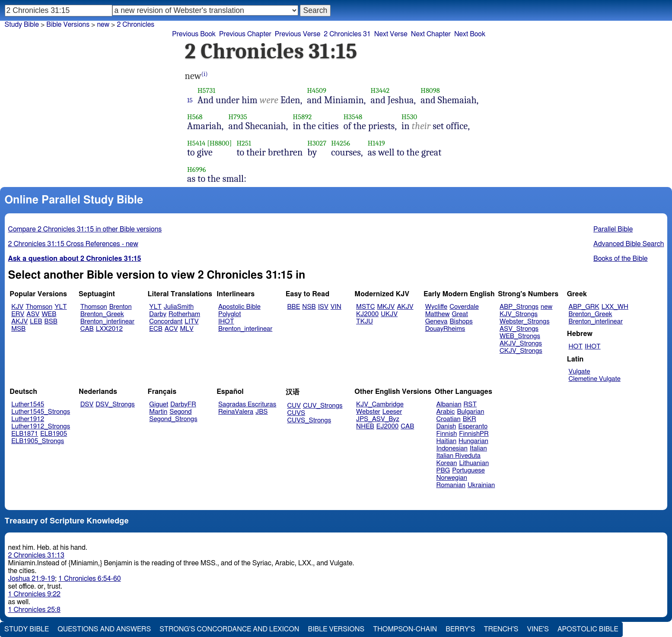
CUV (294, 406)
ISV (323, 307)
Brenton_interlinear (107, 322)
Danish (446, 426)
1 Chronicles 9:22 (34, 594)
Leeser (392, 412)
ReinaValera (236, 412)
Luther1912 (28, 419)
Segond (180, 412)
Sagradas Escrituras (247, 404)
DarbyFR (183, 404)
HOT (576, 347)
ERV (18, 314)
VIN (336, 307)
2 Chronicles (135, 25)
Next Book (470, 34)
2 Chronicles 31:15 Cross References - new (73, 244)
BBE (294, 307)
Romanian (451, 485)
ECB (156, 329)
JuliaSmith (179, 307)
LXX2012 (109, 329)
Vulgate (580, 372)
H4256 (341, 143)
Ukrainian (481, 485)
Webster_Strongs (525, 322)
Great (460, 314)
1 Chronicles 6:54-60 (90, 579)
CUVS (296, 413)
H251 (244, 143)
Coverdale (464, 307)
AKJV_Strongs (521, 344)
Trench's (501, 629)
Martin (158, 412)
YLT (61, 307)
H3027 (317, 143)
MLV (186, 329)
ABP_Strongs (519, 307)
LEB (36, 322)
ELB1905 (54, 434)
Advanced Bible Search (629, 244)
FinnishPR (474, 434)
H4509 (317, 90)
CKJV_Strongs (521, 351)
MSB (18, 329)
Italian (478, 448)
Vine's (538, 629)
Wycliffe (436, 307)
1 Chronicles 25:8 (34, 610)
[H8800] (219, 143)
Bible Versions (68, 25)
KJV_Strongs (519, 314)
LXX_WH (615, 307)
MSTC (365, 307)
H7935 (238, 117)
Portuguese (468, 471)
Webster (368, 412)
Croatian (449, 419)
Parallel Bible (613, 229)
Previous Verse (298, 34)
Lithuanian (474, 463)
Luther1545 (28, 404)
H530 (409, 117)
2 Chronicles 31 (347, 34)
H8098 (430, 90)
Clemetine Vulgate (595, 379)
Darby (158, 314)
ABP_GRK (584, 307)
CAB (87, 329)
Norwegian (452, 478)
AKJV (19, 322)
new (546, 307)
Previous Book (194, 34)
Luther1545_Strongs (41, 412)
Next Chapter (431, 34)
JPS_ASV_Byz (378, 419)
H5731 (206, 90)
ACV (171, 329)
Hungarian (473, 441)
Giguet (159, 404)
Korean (447, 463)
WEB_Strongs (520, 336)
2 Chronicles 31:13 (36, 555)
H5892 (303, 117)
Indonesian (452, 448)
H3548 (353, 117)
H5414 (196, 143)
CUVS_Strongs (309, 420)
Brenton (121, 307)
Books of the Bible (621, 259)
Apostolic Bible (588, 629)
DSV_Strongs (115, 404)
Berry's (460, 629)
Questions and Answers (104, 629)
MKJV (386, 307)
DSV (87, 404)
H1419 (376, 143)
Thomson (39, 307)
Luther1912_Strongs (41, 426)
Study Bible (22, 25)
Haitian (447, 441)
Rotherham (184, 314)
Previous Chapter (245, 34)
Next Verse (391, 34)
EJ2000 (387, 426)
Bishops (461, 322)
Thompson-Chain (405, 629)
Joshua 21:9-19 (32, 579)
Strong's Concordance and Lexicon (229, 629)
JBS (261, 412)
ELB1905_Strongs (38, 441)
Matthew (438, 314)
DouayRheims (445, 329)
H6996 (197, 170)
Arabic (446, 412)
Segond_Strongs (173, 419)
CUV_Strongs (323, 406)
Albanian (449, 404)
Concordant (166, 322)
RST (470, 404)
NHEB (365, 426)
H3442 (380, 90)
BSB (51, 322)
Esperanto (473, 426)
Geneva (436, 322)
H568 (195, 117)
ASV (33, 314)
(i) (205, 74)
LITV (191, 322)
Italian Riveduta (459, 456)
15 (190, 100)
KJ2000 (367, 314)
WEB (49, 314)
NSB (309, 307)
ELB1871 (25, 434)
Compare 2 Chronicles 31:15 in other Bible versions (85, 229)
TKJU (365, 322)
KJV (17, 307)
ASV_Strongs (519, 329)
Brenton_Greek (102, 314)
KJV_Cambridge (380, 404)
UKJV (389, 314)
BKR (470, 419)
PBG (443, 471)
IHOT (226, 322)
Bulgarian (470, 412)
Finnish (447, 434)
